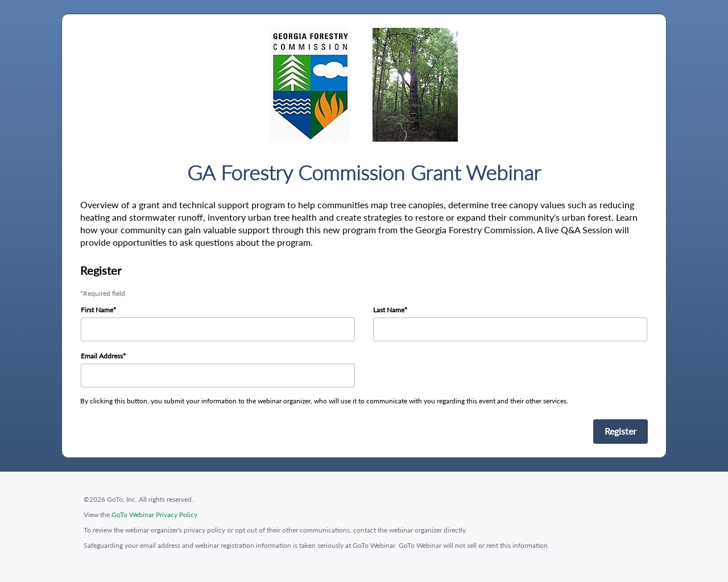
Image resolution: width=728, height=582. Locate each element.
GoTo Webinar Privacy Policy (154, 515)
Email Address (102, 356)
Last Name (389, 310)
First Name (97, 310)
